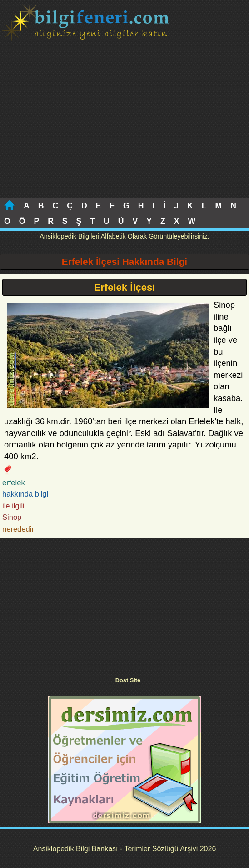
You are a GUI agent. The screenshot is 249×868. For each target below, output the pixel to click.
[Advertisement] (124, 129)
